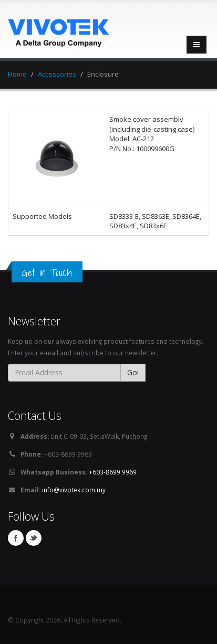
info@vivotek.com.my (74, 490)
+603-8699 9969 (113, 472)
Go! (133, 372)
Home (17, 74)
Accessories (57, 74)
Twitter (34, 538)
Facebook (16, 538)
